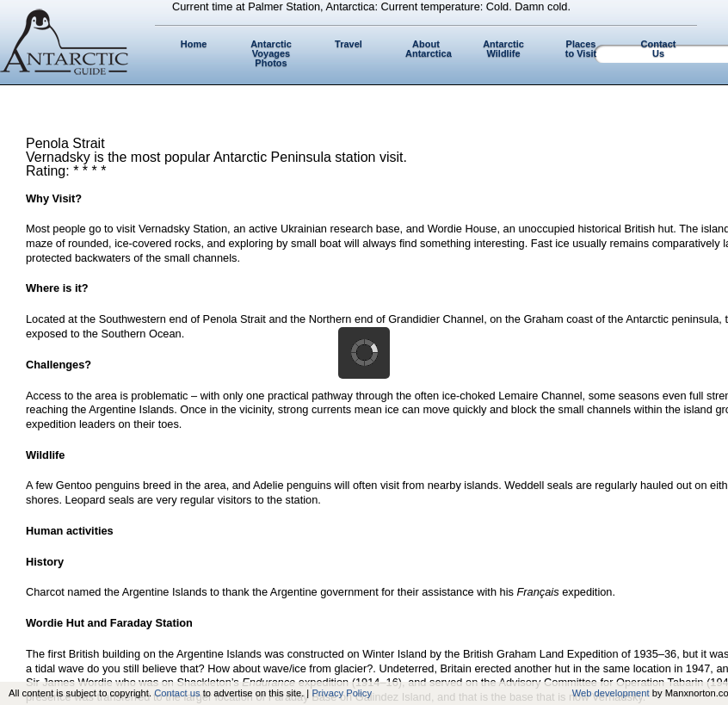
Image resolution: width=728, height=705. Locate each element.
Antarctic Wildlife (503, 49)
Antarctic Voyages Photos (271, 53)
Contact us (177, 693)
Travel (349, 44)
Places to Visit (581, 49)
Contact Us (659, 49)
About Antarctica (429, 49)
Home (194, 44)
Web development (611, 693)
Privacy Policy (342, 693)
